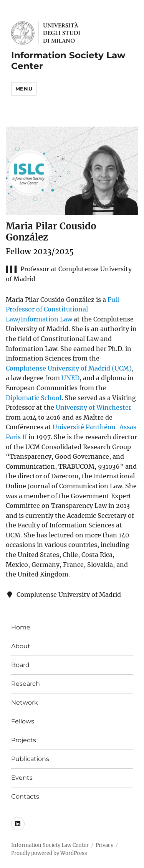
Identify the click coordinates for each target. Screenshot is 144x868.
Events (22, 778)
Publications (30, 759)
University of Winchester (94, 407)
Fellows (23, 721)
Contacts (25, 796)
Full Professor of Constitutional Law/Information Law (62, 309)
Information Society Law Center (50, 845)
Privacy (104, 845)
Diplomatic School (34, 398)
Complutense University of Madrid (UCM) (69, 368)
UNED (70, 378)
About (21, 646)
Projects (24, 740)
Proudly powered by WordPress (49, 853)
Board (20, 665)
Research (26, 684)
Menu (24, 89)
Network (25, 702)
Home (21, 627)
